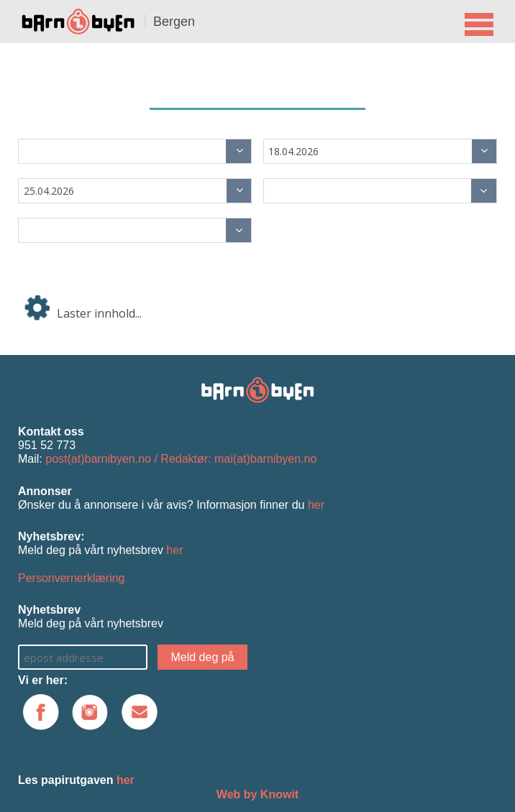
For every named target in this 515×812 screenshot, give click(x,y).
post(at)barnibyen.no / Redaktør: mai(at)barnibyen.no (181, 459)
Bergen (174, 22)
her (316, 505)
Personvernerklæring (72, 578)
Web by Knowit (257, 794)
